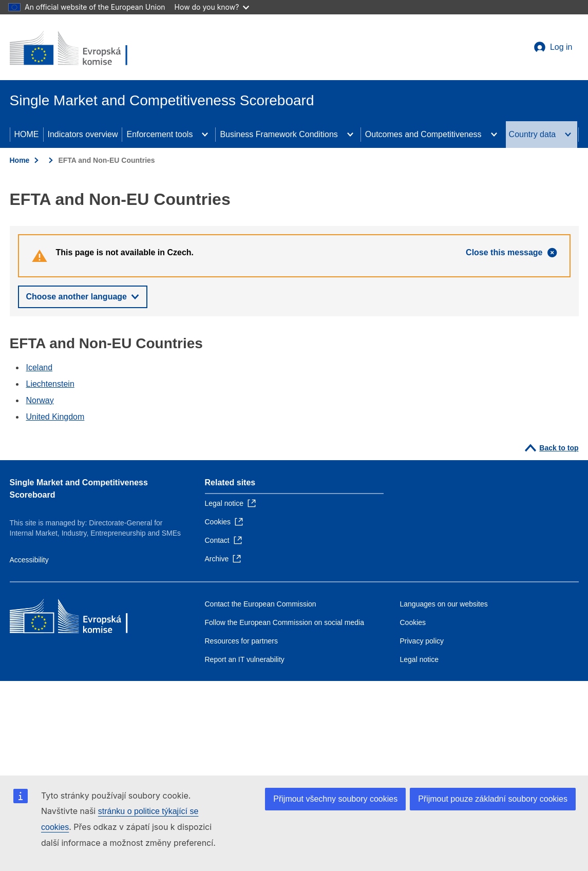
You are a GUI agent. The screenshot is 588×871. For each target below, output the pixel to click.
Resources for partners (241, 641)
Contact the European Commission (261, 604)
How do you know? (212, 7)
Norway (40, 400)
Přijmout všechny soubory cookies (335, 799)
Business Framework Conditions (279, 134)
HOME (27, 134)
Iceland (40, 367)
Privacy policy (422, 641)
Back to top (559, 448)
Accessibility (29, 560)
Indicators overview (83, 134)
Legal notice (420, 659)
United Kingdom (55, 417)
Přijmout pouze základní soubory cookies (493, 799)
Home (20, 160)
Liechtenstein (50, 384)
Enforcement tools (159, 134)
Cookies (413, 622)
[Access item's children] (205, 135)
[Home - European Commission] (84, 49)
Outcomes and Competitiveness (423, 134)
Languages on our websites (444, 604)
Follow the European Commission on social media (284, 622)
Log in (561, 47)
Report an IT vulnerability (245, 659)
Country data (533, 134)
